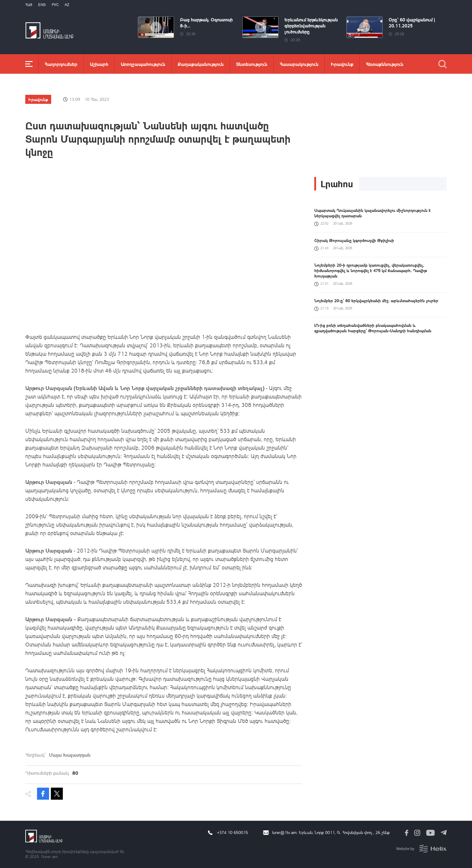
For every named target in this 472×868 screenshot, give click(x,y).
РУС (55, 5)
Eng (42, 5)
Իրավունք (342, 64)
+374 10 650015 (233, 832)
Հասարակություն (299, 64)
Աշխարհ (99, 64)
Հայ (29, 5)
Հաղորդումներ (61, 64)
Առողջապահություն (143, 64)
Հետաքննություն (385, 64)
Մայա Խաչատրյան (70, 755)
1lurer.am (49, 856)
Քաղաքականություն (201, 64)
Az (67, 5)
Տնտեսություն (252, 64)
